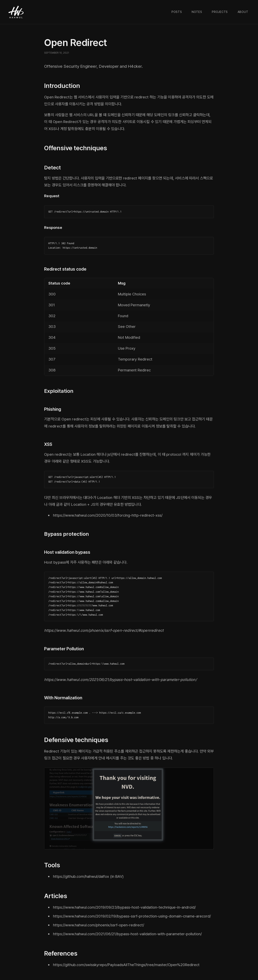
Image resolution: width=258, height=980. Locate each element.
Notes (197, 12)
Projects (220, 12)
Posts (177, 12)
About (243, 12)
